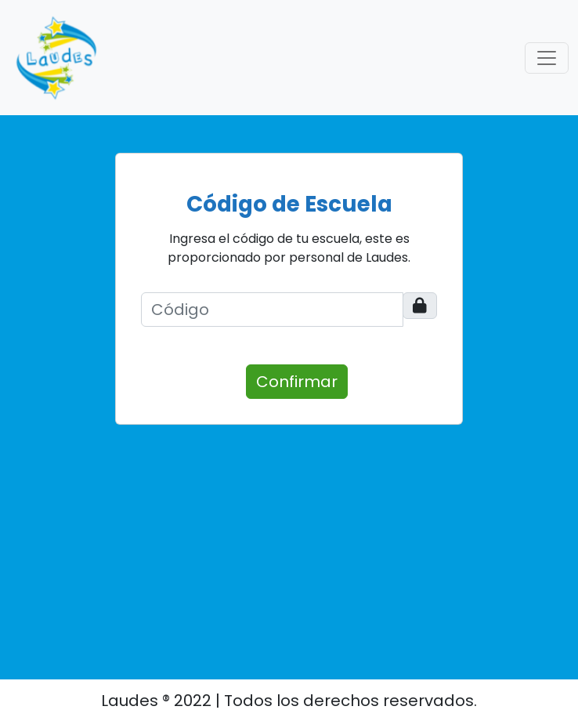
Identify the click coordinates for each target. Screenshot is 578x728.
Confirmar (297, 382)
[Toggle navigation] (547, 58)
